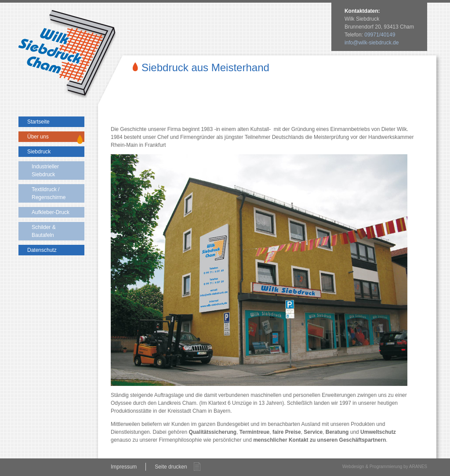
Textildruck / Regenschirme (49, 193)
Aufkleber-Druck (51, 212)
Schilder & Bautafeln (44, 231)
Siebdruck (39, 152)
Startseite (38, 122)
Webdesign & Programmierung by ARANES (385, 467)
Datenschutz (42, 250)
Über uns (38, 137)
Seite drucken (171, 467)
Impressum (124, 467)
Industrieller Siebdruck (45, 171)
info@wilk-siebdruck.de (372, 43)
